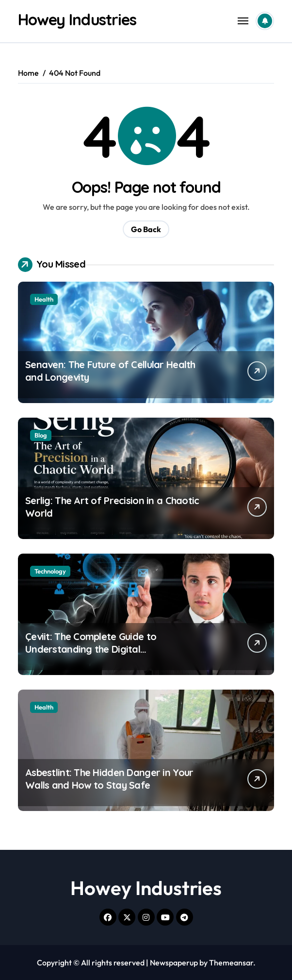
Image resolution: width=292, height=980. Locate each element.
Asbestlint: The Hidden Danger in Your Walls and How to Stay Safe (109, 779)
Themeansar (231, 963)
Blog (41, 435)
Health (44, 299)
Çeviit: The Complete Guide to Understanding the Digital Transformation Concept (91, 649)
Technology (50, 571)
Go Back (146, 229)
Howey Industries (77, 19)
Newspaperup (174, 963)
